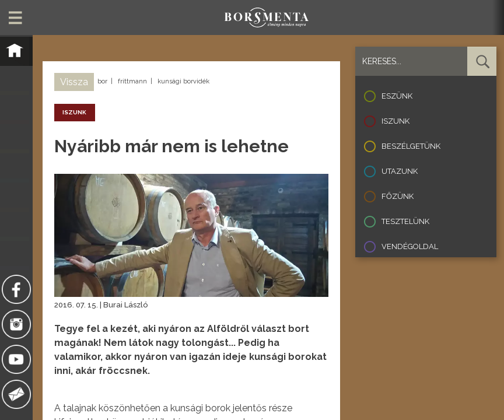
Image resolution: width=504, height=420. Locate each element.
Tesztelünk (405, 221)
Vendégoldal (410, 246)
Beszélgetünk (411, 146)
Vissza (74, 82)
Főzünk (398, 196)
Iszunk (395, 121)
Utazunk (400, 171)
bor (102, 81)
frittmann (132, 81)
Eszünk (397, 96)
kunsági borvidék (183, 81)
